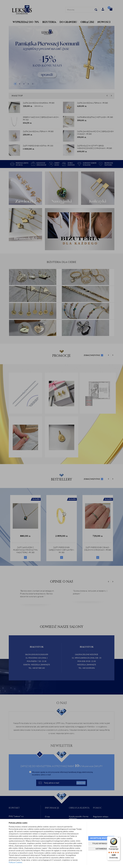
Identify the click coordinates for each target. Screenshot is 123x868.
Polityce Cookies (15, 862)
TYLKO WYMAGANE (101, 843)
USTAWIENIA (101, 849)
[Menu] (118, 838)
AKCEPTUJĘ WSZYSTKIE (101, 838)
